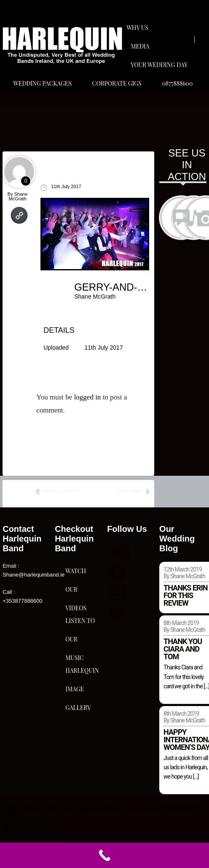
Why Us (137, 28)
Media (140, 46)
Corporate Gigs (117, 83)
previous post (62, 491)
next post (129, 491)
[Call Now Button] (104, 855)
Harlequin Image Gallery (82, 673)
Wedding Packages (42, 83)
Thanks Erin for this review (185, 595)
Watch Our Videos (76, 574)
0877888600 (177, 83)
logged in (88, 397)
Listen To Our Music (80, 623)
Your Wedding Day (159, 65)
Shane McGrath (18, 196)
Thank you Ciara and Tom (183, 649)
